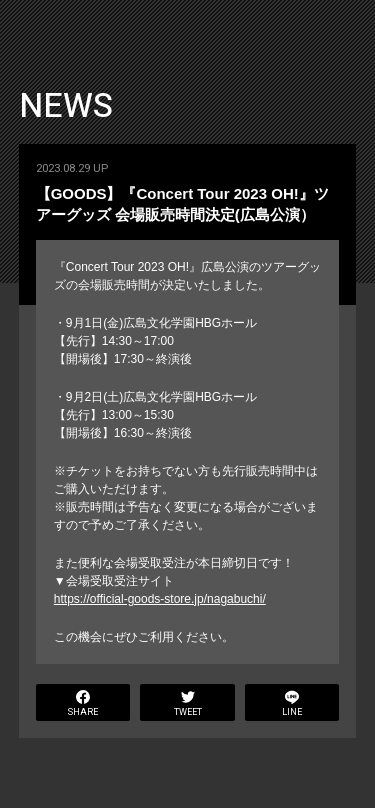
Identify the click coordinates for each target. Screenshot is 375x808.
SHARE (83, 704)
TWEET (188, 704)
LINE (292, 704)
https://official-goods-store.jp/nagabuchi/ (160, 599)
